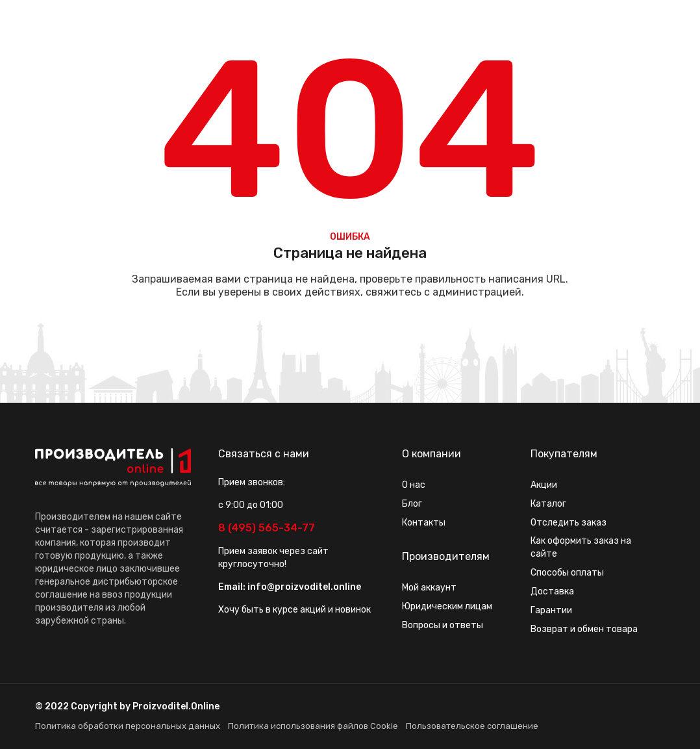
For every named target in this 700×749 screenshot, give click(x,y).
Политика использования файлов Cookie (313, 726)
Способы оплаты (567, 573)
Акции (544, 485)
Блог (412, 504)
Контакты (424, 523)
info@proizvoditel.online (304, 587)
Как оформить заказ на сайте (581, 547)
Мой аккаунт (429, 588)
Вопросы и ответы (443, 625)
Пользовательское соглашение (472, 726)
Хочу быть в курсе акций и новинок (294, 610)
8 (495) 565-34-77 (267, 528)
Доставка (552, 591)
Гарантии (551, 610)
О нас (414, 485)
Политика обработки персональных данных (128, 726)
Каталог (548, 504)
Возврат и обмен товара (584, 629)
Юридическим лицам (447, 606)
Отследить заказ (569, 523)
